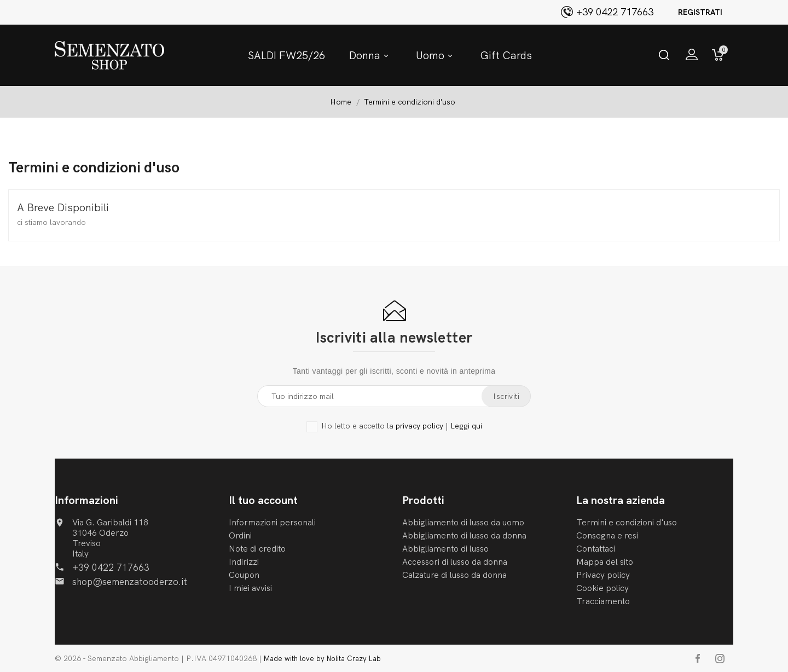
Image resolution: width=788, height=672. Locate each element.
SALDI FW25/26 (286, 55)
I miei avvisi (250, 588)
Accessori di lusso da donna (455, 562)
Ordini (240, 535)
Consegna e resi (607, 535)
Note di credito (257, 549)
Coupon (244, 575)
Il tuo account (263, 500)
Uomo (436, 55)
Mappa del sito (605, 562)
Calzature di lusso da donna (454, 575)
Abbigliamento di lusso (445, 549)
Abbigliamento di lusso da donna (464, 535)
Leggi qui (466, 426)
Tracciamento (603, 601)
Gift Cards (506, 55)
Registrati (700, 12)
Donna (370, 55)
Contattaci (596, 549)
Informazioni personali (272, 522)
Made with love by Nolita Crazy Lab (322, 658)
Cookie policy (602, 588)
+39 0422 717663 (111, 567)
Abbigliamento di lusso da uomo (463, 522)
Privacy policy (603, 575)
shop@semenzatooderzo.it (130, 581)
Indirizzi (244, 562)
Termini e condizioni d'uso (627, 522)
